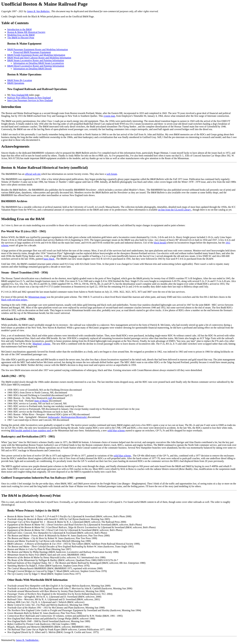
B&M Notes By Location (20, 80)
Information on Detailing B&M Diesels (32, 69)
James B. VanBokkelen (27, 640)
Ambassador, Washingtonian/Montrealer (68, 417)
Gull (50, 398)
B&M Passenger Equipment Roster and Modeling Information (38, 49)
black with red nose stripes (14, 300)
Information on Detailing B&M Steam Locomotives (39, 63)
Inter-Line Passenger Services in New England (30, 100)
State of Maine (42, 401)
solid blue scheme (116, 431)
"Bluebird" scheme (41, 344)
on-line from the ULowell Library (175, 210)
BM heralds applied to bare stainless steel (31, 431)
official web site (33, 174)
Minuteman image (37, 297)
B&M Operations (16, 83)
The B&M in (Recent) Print (21, 38)
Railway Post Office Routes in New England (29, 98)
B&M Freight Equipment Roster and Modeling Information (36, 55)
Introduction (11, 107)
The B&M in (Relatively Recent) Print (31, 496)
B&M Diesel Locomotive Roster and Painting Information (36, 66)
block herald (160, 243)
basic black (49, 259)
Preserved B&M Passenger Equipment (32, 52)
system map (109, 116)
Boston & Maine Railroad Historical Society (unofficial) (44, 167)
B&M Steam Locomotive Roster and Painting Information (36, 60)
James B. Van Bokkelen (38, 11)
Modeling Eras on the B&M (21, 35)
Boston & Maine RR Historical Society (26, 32)
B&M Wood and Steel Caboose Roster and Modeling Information (39, 58)
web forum (112, 174)
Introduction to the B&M (19, 29)
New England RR (20, 95)
